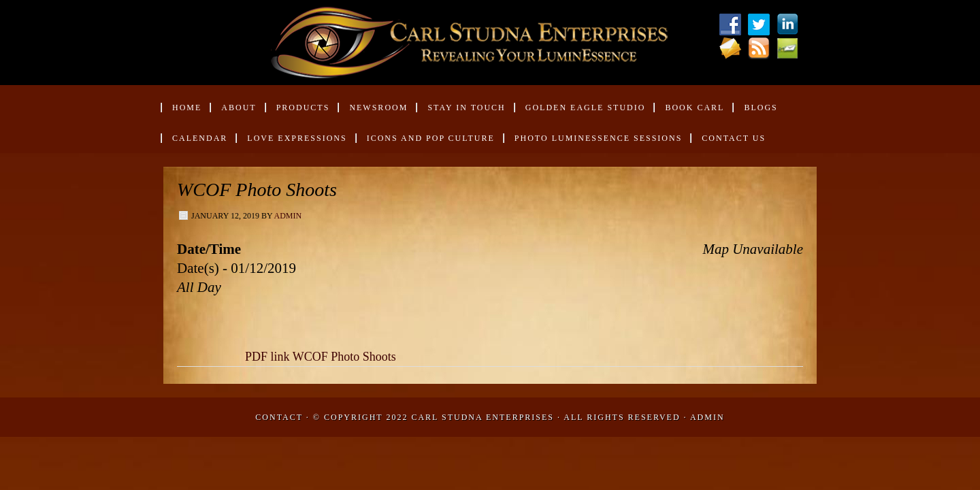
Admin (707, 417)
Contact (279, 417)
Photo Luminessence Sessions (598, 138)
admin (288, 216)
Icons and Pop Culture (431, 138)
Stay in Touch (466, 108)
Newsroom (373, 113)
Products (297, 113)
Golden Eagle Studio (586, 108)
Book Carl (689, 113)
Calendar (200, 138)
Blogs (761, 108)
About (233, 113)
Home (187, 108)
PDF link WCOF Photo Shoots (321, 357)
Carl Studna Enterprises (484, 417)
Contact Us (734, 138)
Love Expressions (297, 138)
